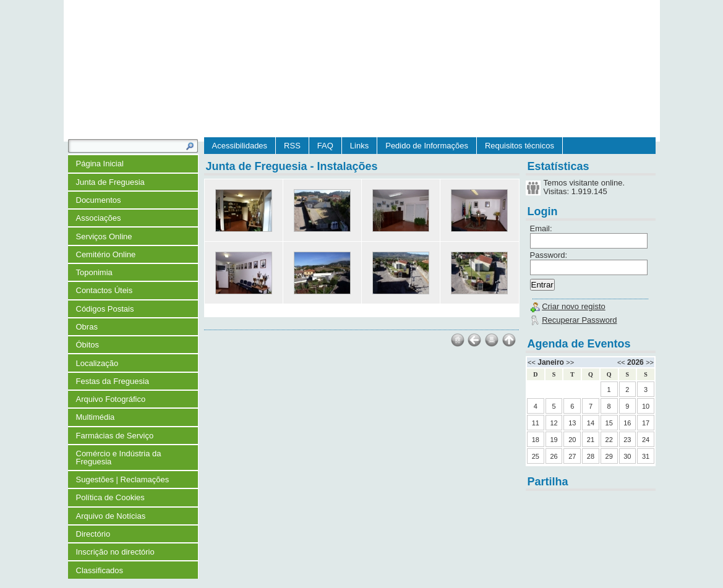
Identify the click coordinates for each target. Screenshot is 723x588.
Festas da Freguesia (113, 381)
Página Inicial (100, 164)
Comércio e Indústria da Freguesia (119, 458)
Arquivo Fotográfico (111, 399)
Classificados (100, 570)
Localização (97, 363)
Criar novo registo (574, 306)
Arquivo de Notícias (111, 516)
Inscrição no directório (115, 552)
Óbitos (88, 345)
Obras (87, 327)
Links (359, 146)
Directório (93, 534)
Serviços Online (104, 236)
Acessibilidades (240, 146)
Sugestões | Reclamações (123, 479)
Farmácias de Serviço (115, 436)
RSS (292, 146)
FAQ (325, 146)
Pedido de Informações (427, 146)
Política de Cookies (110, 497)
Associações (99, 218)
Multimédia (96, 417)
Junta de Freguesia (110, 182)
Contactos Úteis (105, 290)
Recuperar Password (579, 320)
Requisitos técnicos (520, 146)
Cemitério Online (106, 254)
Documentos (99, 200)
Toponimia (94, 272)
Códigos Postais (105, 309)
